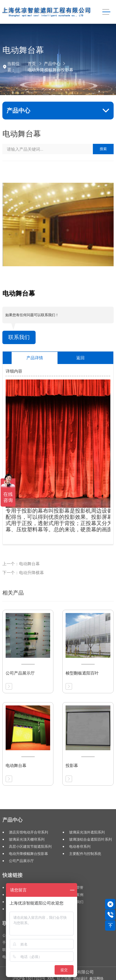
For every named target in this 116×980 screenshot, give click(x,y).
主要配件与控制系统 (85, 854)
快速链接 (12, 875)
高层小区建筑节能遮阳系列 (30, 847)
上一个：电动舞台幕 (21, 564)
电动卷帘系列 (80, 847)
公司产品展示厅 (21, 861)
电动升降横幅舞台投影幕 (50, 70)
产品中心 (52, 64)
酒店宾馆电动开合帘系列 (28, 832)
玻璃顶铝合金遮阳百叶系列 (90, 839)
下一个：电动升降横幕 (23, 573)
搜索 (103, 149)
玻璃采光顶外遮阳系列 (87, 832)
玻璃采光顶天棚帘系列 (27, 839)
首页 (32, 64)
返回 (80, 358)
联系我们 (19, 337)
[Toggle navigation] (106, 12)
